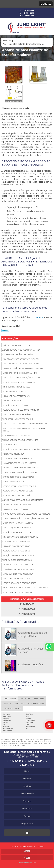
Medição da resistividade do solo (18, 491)
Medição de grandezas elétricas (17, 532)
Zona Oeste (39, 699)
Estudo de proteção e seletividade (18, 477)
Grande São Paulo (36, 704)
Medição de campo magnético (16, 551)
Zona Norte (25, 699)
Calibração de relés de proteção (18, 355)
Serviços (27, 786)
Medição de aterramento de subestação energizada (26, 449)
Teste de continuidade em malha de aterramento (25, 588)
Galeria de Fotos (27, 794)
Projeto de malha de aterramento (18, 459)
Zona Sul (7, 704)
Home (27, 771)
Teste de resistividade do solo (16, 387)
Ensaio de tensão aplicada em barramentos (23, 368)
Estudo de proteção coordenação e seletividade (25, 519)
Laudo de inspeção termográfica (18, 574)
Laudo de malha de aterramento (18, 523)
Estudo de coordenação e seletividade (20, 472)
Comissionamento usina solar (16, 542)
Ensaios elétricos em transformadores (21, 468)
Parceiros (27, 801)
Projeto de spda (10, 445)
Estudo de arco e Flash (13, 482)
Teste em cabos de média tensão (17, 560)
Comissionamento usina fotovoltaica (20, 537)
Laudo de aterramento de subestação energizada (25, 424)
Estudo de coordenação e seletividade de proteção (26, 514)
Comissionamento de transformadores (21, 364)
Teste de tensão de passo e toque (18, 419)
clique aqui (38, 317)
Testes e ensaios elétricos (14, 391)
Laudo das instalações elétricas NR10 (20, 373)
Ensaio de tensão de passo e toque (19, 565)
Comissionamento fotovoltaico (17, 435)
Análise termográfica (12, 401)
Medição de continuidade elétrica (18, 555)
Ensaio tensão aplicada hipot (16, 546)
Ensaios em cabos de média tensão (18, 505)
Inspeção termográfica (13, 454)
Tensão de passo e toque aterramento (20, 440)
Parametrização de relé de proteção (19, 463)
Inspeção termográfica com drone (19, 569)
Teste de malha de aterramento (17, 592)
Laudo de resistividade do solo (17, 578)
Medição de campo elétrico (15, 405)
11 (27, 10)
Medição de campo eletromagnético (19, 583)
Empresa (27, 779)
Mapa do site (27, 824)
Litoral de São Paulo (12, 709)
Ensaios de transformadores (16, 396)
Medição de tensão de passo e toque (19, 486)
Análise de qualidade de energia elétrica (21, 350)
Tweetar (5, 330)
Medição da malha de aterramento (19, 382)
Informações (10, 338)
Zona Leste (20, 704)
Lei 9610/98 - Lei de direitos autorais (14, 746)
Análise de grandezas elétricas (17, 345)
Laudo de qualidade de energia (17, 528)
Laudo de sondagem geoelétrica (18, 415)
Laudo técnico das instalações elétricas (21, 378)
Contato (27, 816)
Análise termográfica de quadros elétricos (23, 500)
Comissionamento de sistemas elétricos (21, 359)
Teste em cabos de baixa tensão (17, 495)
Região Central (10, 699)
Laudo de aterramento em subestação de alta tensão (24, 430)
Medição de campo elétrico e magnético (21, 410)
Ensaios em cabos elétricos (15, 509)
